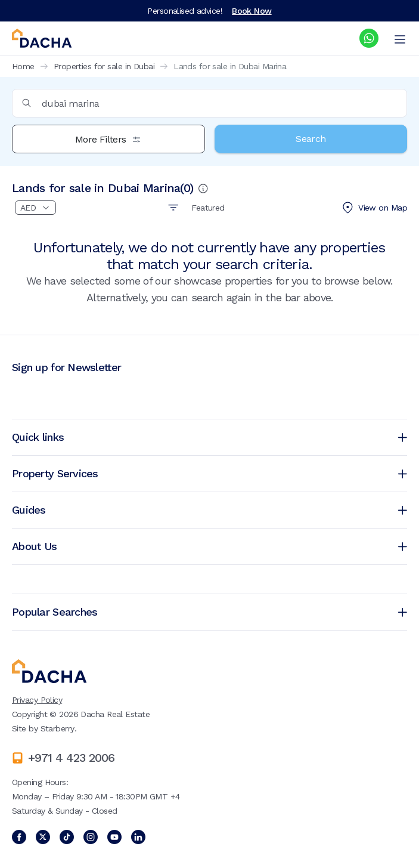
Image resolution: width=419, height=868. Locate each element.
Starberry (58, 728)
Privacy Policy (37, 700)
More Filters (108, 139)
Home (23, 66)
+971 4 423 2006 (71, 758)
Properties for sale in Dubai (104, 66)
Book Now (252, 11)
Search (311, 139)
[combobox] (209, 103)
